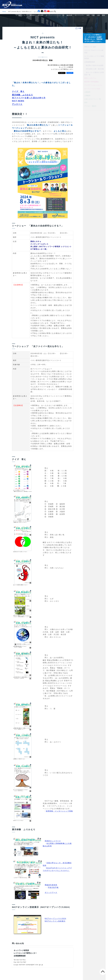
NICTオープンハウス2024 (55, 919)
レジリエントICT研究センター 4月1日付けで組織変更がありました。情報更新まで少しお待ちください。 (94, 38)
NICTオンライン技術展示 (55, 921)
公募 (100, 6)
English (104, 3)
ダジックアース (51, 893)
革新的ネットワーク (53, 841)
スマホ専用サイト (94, 3)
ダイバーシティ (85, 6)
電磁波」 (61, 688)
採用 (92, 6)
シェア (70, 73)
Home (4, 12)
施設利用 (76, 6)
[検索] (57, 3)
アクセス (72, 3)
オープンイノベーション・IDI (63, 6)
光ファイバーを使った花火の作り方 (29, 98)
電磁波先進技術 (51, 885)
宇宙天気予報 (53, 887)
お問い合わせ (81, 3)
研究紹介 (43, 6)
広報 (96, 6)
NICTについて (35, 6)
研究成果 (50, 6)
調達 (104, 6)
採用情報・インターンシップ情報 (59, 811)
